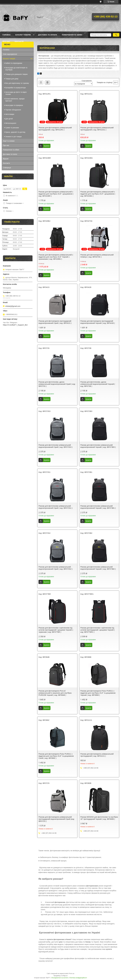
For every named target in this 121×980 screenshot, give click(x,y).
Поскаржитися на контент (60, 978)
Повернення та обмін (72, 35)
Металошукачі (11, 123)
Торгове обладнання (13, 110)
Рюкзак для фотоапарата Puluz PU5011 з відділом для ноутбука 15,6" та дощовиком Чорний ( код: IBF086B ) (98, 693)
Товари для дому (12, 79)
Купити (47, 146)
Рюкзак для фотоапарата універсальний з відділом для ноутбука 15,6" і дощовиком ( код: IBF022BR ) (56, 194)
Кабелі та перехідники (14, 63)
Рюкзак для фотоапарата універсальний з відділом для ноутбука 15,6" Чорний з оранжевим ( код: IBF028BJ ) (56, 257)
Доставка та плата (10, 154)
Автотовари (10, 114)
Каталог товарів (23, 35)
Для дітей (9, 119)
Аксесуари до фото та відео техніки (16, 93)
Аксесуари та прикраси (14, 105)
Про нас (6, 41)
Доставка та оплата (48, 35)
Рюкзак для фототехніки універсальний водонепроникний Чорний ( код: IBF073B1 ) (98, 507)
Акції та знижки (9, 141)
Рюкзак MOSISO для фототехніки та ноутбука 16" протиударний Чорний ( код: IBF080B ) (99, 818)
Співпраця (7, 168)
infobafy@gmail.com (13, 306)
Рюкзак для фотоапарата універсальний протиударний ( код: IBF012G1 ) (97, 129)
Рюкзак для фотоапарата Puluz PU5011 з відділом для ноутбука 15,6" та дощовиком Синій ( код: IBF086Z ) (56, 756)
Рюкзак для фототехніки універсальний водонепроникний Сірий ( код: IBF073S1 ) (55, 507)
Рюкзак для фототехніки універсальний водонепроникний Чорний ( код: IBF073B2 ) (98, 568)
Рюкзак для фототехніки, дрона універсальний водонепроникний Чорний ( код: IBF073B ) (98, 384)
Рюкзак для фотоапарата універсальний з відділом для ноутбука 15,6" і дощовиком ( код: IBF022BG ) (98, 194)
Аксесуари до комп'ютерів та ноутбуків (16, 69)
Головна (6, 35)
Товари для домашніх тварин (16, 74)
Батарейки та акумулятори (16, 88)
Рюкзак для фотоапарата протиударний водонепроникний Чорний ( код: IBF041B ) (98, 322)
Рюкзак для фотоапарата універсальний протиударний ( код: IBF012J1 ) (97, 755)
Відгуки (6, 159)
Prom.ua (72, 974)
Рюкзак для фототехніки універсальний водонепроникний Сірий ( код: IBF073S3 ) (55, 446)
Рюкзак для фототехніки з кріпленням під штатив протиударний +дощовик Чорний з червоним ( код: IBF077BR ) (56, 630)
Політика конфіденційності (78, 978)
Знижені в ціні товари (13, 137)
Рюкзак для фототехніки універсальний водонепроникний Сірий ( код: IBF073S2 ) (55, 568)
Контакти (19, 41)
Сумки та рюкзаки (12, 128)
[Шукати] (116, 35)
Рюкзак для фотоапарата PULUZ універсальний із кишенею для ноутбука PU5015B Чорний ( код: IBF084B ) (55, 693)
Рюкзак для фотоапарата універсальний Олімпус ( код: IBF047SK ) (97, 256)
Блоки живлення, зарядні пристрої (15, 100)
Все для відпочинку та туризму (17, 83)
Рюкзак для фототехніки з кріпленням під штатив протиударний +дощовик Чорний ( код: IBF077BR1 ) (97, 630)
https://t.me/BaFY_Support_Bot (15, 325)
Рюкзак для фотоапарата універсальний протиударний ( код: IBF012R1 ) (55, 129)
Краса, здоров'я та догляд (15, 132)
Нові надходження (10, 54)
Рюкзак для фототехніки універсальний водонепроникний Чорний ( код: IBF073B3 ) (98, 446)
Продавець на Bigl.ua (60, 976)
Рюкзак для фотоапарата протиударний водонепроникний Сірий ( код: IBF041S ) (55, 322)
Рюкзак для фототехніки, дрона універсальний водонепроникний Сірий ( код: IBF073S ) (57, 384)
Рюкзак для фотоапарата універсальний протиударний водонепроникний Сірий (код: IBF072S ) (56, 819)
